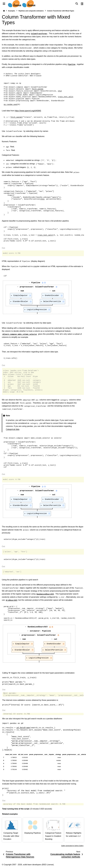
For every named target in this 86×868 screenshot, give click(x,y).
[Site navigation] (4, 4)
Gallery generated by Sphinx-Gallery (72, 846)
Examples (12, 11)
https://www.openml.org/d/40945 (28, 111)
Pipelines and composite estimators (31, 11)
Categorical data (13, 429)
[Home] (4, 11)
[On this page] (82, 4)
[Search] (77, 4)
